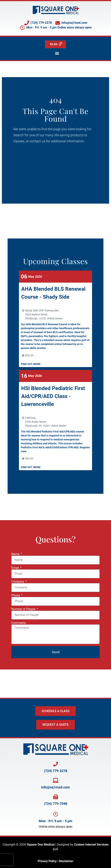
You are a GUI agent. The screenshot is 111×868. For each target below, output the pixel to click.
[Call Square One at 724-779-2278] (56, 764)
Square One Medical (41, 845)
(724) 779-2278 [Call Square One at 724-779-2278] (56, 771)
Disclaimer (66, 861)
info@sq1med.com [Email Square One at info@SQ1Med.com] (55, 787)
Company (18, 582)
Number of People (24, 609)
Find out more (31, 364)
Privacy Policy (47, 861)
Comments (19, 623)
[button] (57, 53)
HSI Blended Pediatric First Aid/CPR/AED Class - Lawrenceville (53, 396)
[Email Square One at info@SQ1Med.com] (56, 780)
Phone (16, 595)
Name (16, 554)
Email (16, 568)
